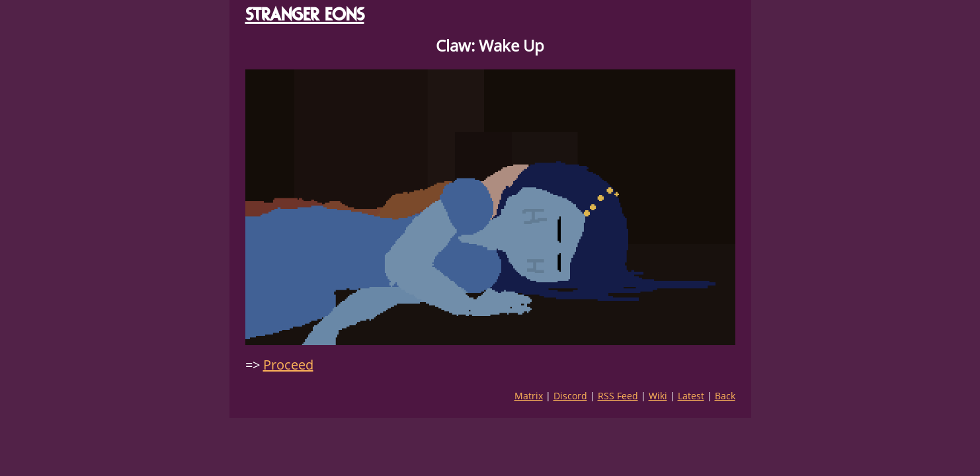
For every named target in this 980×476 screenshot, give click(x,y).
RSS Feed (618, 396)
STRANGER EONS (305, 14)
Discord (570, 396)
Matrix (529, 396)
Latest (691, 396)
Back (725, 396)
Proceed (288, 365)
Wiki (658, 396)
